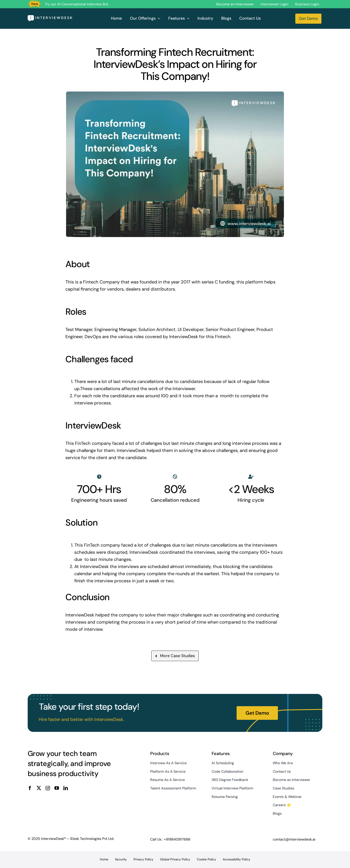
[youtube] (57, 788)
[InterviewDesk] (50, 17)
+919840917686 (177, 839)
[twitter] (39, 788)
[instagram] (48, 788)
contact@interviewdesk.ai (294, 839)
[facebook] (30, 788)
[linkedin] (66, 788)
